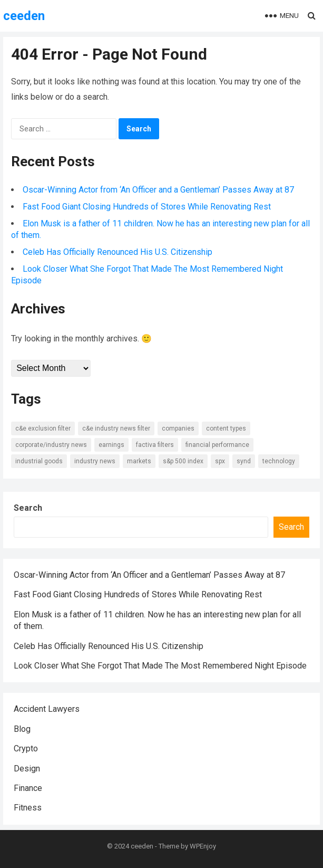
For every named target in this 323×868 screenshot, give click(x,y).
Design (27, 769)
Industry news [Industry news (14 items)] (95, 461)
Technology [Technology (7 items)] (279, 461)
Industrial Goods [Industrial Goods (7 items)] (39, 461)
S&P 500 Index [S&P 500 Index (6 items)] (183, 461)
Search (28, 508)
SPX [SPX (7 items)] (220, 461)
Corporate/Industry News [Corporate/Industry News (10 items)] (51, 445)
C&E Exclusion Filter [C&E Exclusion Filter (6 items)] (43, 428)
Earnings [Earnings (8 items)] (111, 445)
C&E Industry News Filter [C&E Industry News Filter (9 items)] (116, 428)
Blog (22, 729)
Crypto (26, 748)
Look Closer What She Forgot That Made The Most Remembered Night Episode (160, 666)
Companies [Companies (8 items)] (178, 428)
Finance (28, 788)
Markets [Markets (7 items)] (139, 461)
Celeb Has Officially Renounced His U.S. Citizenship (118, 252)
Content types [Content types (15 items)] (226, 428)
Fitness (28, 808)
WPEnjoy (203, 846)
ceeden (24, 16)
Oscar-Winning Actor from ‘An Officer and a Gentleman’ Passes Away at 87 (158, 190)
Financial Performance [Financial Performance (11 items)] (217, 445)
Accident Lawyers (47, 709)
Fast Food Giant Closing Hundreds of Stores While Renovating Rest (147, 207)
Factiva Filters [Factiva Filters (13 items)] (155, 445)
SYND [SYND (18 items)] (244, 461)
